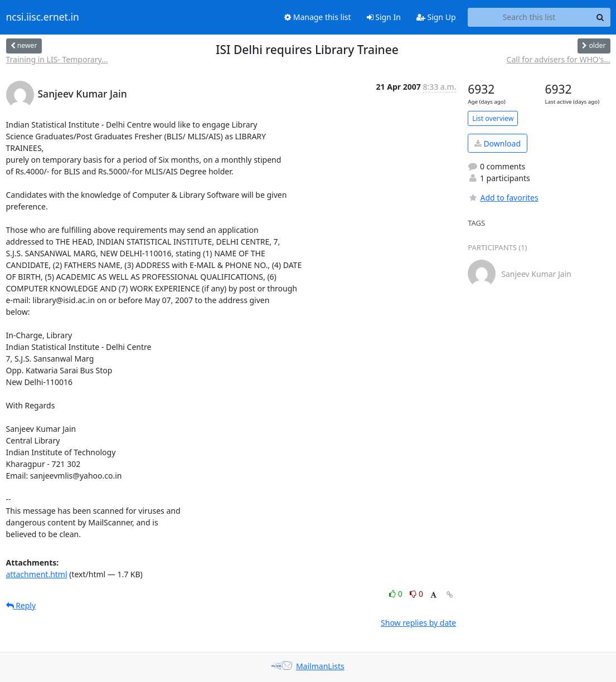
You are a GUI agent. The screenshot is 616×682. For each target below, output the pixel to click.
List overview (493, 118)
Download (498, 143)
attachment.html (37, 574)
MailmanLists (320, 666)
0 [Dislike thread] (416, 594)
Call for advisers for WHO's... (559, 59)
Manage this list (318, 17)
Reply (21, 605)
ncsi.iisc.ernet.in (43, 17)
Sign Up (436, 17)
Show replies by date (418, 623)
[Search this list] (529, 17)
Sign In (384, 17)
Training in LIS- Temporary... (57, 59)
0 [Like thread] (397, 594)
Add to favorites (503, 198)
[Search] (600, 17)
